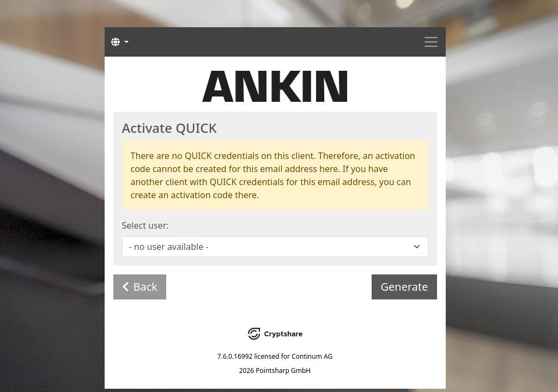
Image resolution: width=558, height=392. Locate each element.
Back (140, 287)
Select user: (145, 225)
